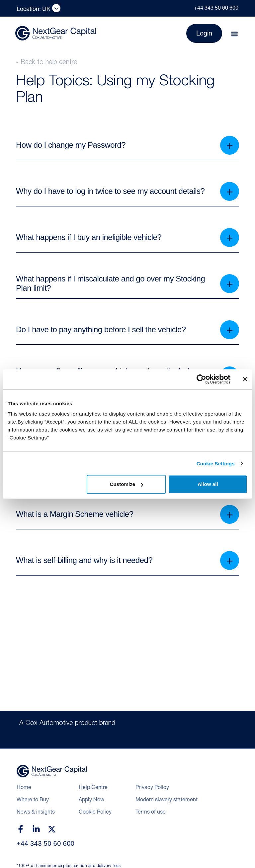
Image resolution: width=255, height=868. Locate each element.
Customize (127, 484)
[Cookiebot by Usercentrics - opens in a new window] (201, 379)
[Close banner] (245, 379)
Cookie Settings (216, 463)
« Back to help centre (47, 63)
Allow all (208, 484)
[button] (234, 34)
